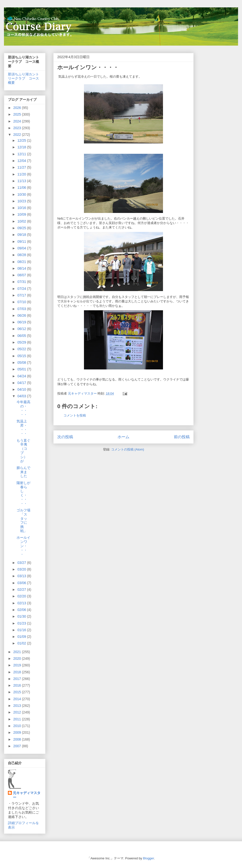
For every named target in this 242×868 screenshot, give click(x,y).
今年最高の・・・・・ (23, 408)
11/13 (22, 181)
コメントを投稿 (75, 415)
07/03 (22, 309)
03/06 (22, 583)
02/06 (22, 610)
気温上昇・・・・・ (22, 427)
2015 (18, 692)
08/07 (22, 275)
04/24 (22, 376)
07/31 (22, 282)
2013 (18, 706)
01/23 (22, 623)
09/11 (22, 242)
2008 (18, 739)
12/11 (22, 154)
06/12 (22, 329)
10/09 (22, 214)
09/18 (22, 235)
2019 (18, 665)
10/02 (22, 221)
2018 (18, 672)
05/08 (22, 363)
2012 (18, 712)
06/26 (22, 315)
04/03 (22, 396)
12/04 (22, 161)
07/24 (22, 289)
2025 (18, 114)
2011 (18, 719)
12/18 (22, 147)
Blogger (148, 858)
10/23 (22, 201)
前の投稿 (182, 437)
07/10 (22, 302)
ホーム (123, 437)
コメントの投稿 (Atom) (128, 449)
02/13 (22, 603)
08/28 (22, 255)
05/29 (22, 342)
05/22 (22, 349)
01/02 (22, 643)
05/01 (22, 369)
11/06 (22, 188)
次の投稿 (65, 437)
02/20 (22, 596)
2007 (18, 746)
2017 (18, 679)
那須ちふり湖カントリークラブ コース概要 (23, 78)
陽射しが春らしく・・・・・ (23, 493)
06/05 (22, 336)
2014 (18, 699)
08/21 (22, 262)
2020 (18, 659)
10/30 (22, 194)
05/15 (22, 356)
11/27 (22, 167)
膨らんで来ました (23, 472)
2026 (18, 108)
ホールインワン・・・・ (23, 546)
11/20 (22, 174)
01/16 (22, 630)
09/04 (22, 248)
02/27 (22, 590)
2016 (18, 685)
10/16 (22, 208)
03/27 (22, 563)
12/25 (22, 140)
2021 (18, 652)
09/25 (22, 228)
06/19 (22, 322)
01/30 (22, 616)
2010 (18, 726)
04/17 (22, 383)
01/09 (22, 637)
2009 (18, 732)
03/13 (22, 576)
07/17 (22, 295)
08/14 (22, 268)
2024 (18, 121)
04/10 (22, 389)
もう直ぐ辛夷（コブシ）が (23, 451)
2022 (18, 135)
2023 (18, 128)
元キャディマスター (27, 795)
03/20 (22, 569)
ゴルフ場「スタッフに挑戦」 (23, 521)
